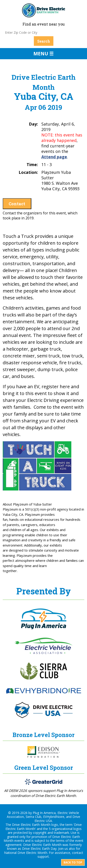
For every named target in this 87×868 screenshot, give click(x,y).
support (43, 856)
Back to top (73, 862)
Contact (17, 204)
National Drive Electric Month (26, 853)
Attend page (54, 157)
